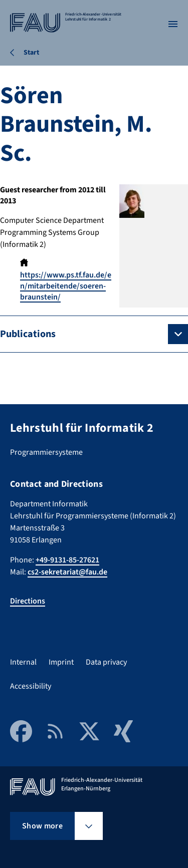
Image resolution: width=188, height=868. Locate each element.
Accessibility (31, 686)
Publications (28, 334)
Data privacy (106, 662)
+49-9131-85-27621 (67, 560)
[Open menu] (173, 24)
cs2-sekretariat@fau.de (67, 572)
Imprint (61, 662)
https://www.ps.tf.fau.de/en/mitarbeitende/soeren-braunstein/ (66, 286)
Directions (28, 601)
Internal (23, 662)
